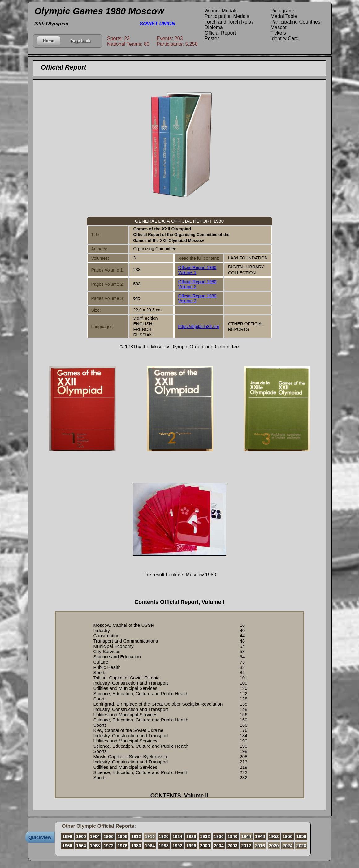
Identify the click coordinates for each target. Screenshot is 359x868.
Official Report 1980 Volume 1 (197, 270)
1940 (232, 836)
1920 (164, 836)
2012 (246, 846)
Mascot (279, 27)
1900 (81, 836)
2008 (232, 846)
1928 (191, 836)
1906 (109, 836)
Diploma (214, 27)
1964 (81, 846)
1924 (177, 836)
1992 (177, 846)
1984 (150, 846)
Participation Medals (227, 16)
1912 (136, 836)
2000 (205, 846)
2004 (219, 846)
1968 (95, 846)
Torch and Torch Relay (229, 22)
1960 (67, 846)
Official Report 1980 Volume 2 (197, 284)
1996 (191, 846)
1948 (260, 836)
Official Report (220, 33)
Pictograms (283, 11)
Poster (212, 38)
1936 (219, 836)
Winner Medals (221, 11)
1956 (288, 836)
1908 (122, 836)
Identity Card (285, 38)
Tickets (278, 33)
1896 (67, 836)
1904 (95, 836)
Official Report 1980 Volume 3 (197, 298)
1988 (164, 846)
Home (49, 41)
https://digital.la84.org (199, 327)
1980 (136, 846)
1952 (274, 836)
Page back (80, 41)
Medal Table (284, 16)
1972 (109, 846)
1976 (122, 846)
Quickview (40, 837)
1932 (205, 836)
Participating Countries (295, 22)
